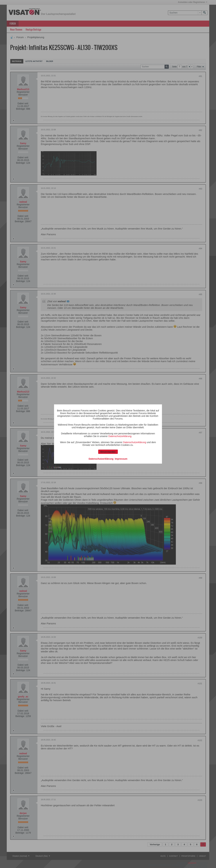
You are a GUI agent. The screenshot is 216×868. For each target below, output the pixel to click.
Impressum (121, 459)
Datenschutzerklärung (120, 436)
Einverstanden (108, 452)
